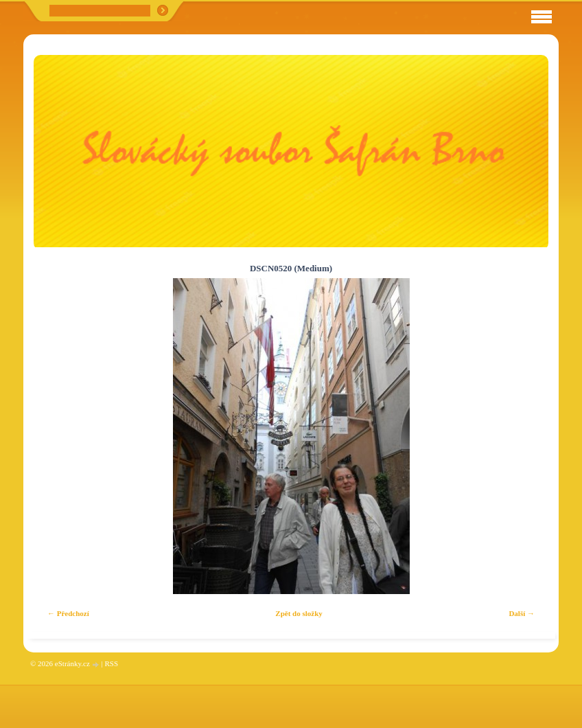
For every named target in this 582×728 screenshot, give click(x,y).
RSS (111, 663)
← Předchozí (68, 613)
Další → (522, 613)
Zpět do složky (299, 613)
